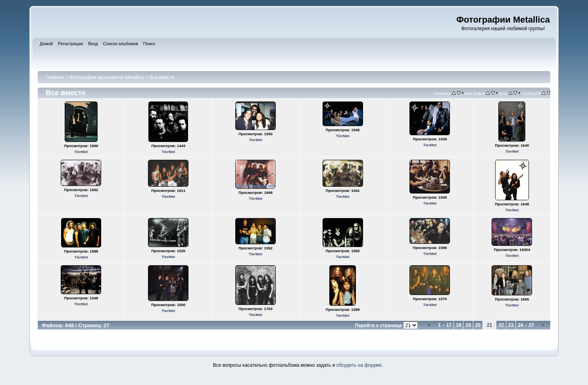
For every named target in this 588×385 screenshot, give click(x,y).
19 (468, 325)
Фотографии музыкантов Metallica (106, 77)
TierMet (81, 152)
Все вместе (162, 77)
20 (478, 325)
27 (531, 325)
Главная (55, 77)
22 (501, 325)
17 (449, 325)
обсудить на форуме (359, 365)
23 (511, 325)
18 (458, 325)
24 (520, 325)
